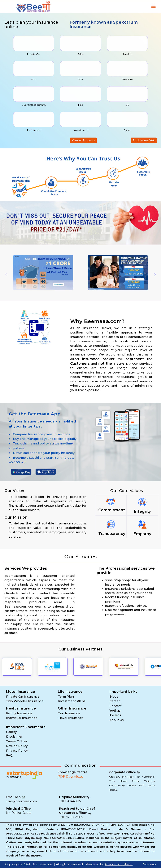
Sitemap (149, 864)
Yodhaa (115, 711)
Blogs (114, 697)
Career (115, 701)
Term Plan (66, 697)
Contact (116, 706)
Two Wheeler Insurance (25, 701)
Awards (115, 715)
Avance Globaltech (119, 864)
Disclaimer (14, 737)
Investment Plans (72, 701)
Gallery (11, 732)
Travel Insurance (71, 718)
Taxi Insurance (69, 713)
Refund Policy (17, 746)
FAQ (9, 755)
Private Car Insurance (23, 697)
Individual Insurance (22, 718)
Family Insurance (19, 713)
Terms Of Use (17, 741)
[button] (12, 223)
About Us (117, 720)
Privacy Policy (17, 751)
